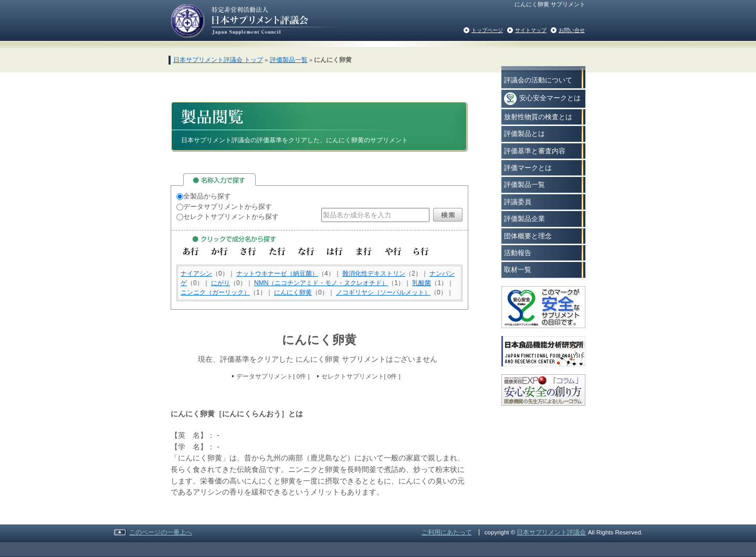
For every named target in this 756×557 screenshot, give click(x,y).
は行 (335, 251)
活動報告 (518, 253)
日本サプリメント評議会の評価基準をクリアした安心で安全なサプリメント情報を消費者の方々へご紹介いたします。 (255, 20)
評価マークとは (528, 168)
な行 (306, 251)
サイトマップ (531, 30)
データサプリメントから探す (224, 207)
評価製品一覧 (289, 60)
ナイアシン (196, 274)
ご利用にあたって (447, 532)
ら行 (422, 251)
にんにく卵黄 (293, 292)
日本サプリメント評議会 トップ (218, 60)
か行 (220, 251)
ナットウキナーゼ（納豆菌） (277, 274)
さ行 (249, 251)
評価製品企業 (524, 219)
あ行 (191, 251)
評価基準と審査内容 (535, 151)
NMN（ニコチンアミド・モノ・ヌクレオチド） (321, 283)
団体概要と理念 (528, 236)
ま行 (364, 251)
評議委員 (518, 202)
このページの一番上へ (161, 532)
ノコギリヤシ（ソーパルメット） (383, 292)
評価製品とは (524, 134)
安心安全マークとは (542, 99)
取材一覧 (518, 270)
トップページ (487, 30)
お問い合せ (572, 30)
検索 (448, 215)
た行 (277, 251)
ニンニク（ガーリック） (215, 292)
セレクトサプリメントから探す (228, 217)
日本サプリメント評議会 (551, 532)
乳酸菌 (422, 283)
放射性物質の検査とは (538, 117)
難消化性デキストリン (374, 274)
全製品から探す (204, 196)
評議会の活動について (538, 80)
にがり (220, 283)
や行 (393, 251)
